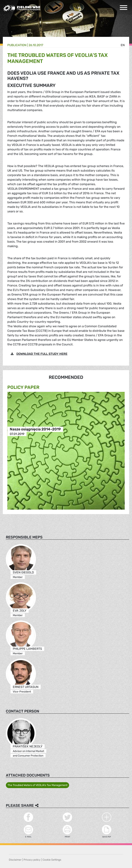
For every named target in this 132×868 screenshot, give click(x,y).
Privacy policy (32, 860)
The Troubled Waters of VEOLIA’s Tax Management (37, 785)
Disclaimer (15, 860)
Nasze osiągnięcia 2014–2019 (35, 429)
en (123, 45)
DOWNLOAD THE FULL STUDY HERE (42, 354)
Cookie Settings (52, 860)
